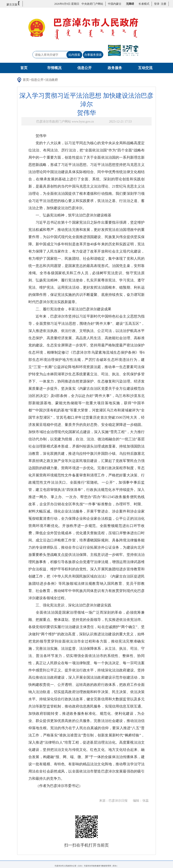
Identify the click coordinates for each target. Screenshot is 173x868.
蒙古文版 (13, 3)
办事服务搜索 (93, 55)
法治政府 (52, 80)
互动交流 (145, 68)
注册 (163, 4)
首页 (24, 68)
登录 (157, 4)
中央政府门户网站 (92, 4)
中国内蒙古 (115, 4)
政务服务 (115, 68)
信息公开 (84, 68)
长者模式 (144, 4)
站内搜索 (74, 55)
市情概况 (54, 68)
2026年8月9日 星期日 (67, 4)
